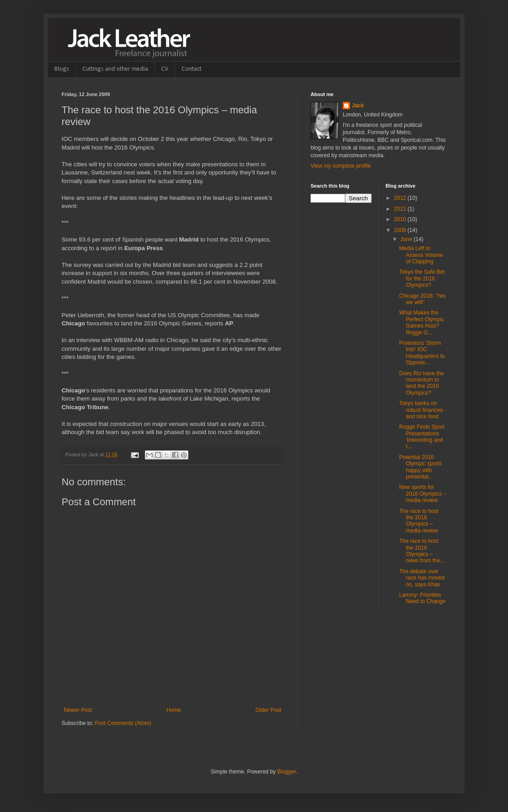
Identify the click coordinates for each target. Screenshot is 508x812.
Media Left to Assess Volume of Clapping (421, 255)
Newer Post (78, 710)
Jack (358, 106)
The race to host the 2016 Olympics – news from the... (422, 551)
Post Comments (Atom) (123, 723)
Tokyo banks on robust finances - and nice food (422, 410)
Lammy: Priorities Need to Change (422, 598)
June (407, 239)
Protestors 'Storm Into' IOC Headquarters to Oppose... (422, 353)
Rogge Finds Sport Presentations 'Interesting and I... (422, 437)
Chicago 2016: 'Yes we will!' (422, 299)
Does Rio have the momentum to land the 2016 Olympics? (421, 383)
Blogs (62, 69)
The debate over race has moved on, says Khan (422, 578)
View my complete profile (341, 166)
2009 (401, 230)
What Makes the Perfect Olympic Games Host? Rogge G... (422, 322)
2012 (401, 198)
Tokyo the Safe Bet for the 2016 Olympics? (422, 278)
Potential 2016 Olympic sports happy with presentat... (420, 467)
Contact (192, 69)
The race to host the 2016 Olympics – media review (419, 521)
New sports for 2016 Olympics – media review (422, 494)
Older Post (268, 710)
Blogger (286, 772)
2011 (401, 209)
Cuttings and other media (115, 69)
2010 (401, 219)
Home (174, 710)
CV (165, 69)
